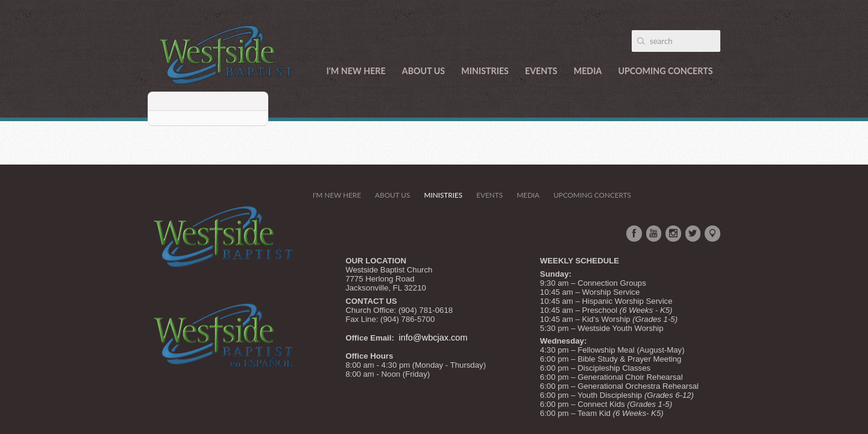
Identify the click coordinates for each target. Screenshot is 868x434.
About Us (423, 71)
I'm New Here (356, 71)
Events (541, 71)
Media (588, 71)
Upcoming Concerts (665, 71)
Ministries (485, 71)
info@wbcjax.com (433, 338)
